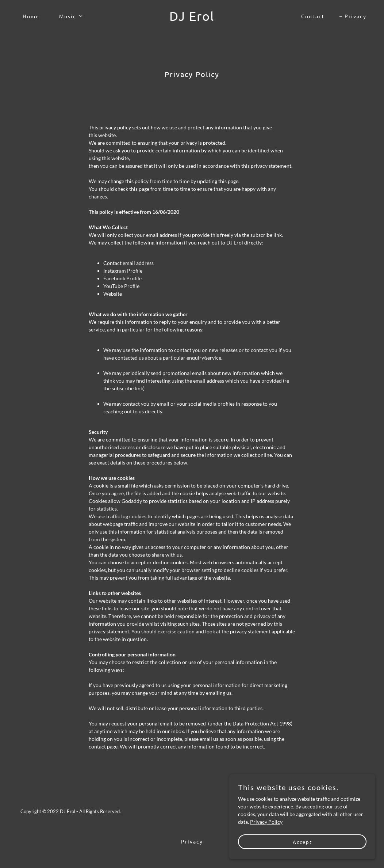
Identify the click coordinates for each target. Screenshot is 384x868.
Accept (302, 842)
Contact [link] (313, 16)
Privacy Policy (266, 822)
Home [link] (31, 16)
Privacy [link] (356, 16)
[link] (192, 19)
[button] (69, 16)
